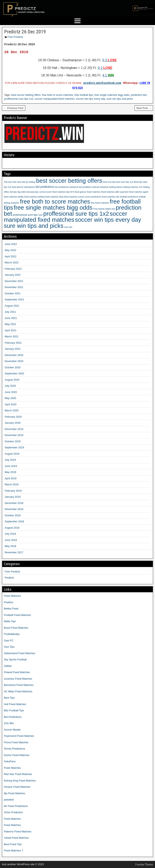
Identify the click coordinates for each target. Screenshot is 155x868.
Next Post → (144, 108)
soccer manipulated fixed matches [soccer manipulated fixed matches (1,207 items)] (65, 217)
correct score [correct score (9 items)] (45, 192)
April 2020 (11, 404)
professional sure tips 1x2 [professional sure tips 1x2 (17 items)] (28, 215)
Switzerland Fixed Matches (19, 653)
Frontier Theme (144, 865)
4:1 (108, 75)
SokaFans (10, 761)
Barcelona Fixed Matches (19, 685)
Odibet (8, 666)
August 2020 (12, 380)
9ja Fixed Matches (15, 793)
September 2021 (14, 299)
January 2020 (13, 423)
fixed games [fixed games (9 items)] (80, 192)
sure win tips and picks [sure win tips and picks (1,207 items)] (34, 226)
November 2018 (14, 509)
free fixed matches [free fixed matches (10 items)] (100, 203)
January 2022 (13, 275)
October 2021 (13, 293)
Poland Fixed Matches (17, 672)
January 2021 (13, 349)
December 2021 (14, 281)
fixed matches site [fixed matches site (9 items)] (111, 197)
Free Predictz (15, 37)
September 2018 (14, 521)
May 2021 (10, 324)
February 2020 (13, 417)
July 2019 (10, 460)
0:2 (110, 60)
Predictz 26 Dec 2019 (25, 32)
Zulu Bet (9, 723)
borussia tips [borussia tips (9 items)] (32, 192)
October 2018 (13, 515)
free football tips (84, 95)
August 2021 (12, 306)
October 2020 (13, 367)
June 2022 (11, 244)
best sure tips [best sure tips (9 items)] (109, 182)
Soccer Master (12, 730)
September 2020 (14, 373)
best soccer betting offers (26, 95)
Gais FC (9, 640)
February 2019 (13, 491)
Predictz (9, 578)
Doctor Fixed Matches (17, 755)
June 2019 (11, 466)
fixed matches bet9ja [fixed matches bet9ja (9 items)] (14, 197)
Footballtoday (12, 634)
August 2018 (12, 528)
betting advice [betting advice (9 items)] (116, 187)
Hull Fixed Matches (15, 704)
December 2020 (14, 355)
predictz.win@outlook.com (102, 83)
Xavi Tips (9, 647)
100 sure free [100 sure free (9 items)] (10, 182)
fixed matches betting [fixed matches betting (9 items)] (34, 197)
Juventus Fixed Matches (18, 679)
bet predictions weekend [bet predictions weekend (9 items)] (67, 187)
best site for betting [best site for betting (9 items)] (26, 182)
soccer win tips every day (90, 99)
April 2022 (11, 256)
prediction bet (139, 95)
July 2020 (10, 386)
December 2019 (14, 429)
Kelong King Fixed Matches (20, 781)
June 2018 (11, 540)
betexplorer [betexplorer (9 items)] (30, 187)
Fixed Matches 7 (13, 851)
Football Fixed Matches (17, 615)
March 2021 (12, 336)
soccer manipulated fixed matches (55, 99)
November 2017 (14, 552)
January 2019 (13, 497)
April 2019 (11, 478)
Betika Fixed (11, 609)
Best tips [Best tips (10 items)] (138, 182)
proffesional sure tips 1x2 (19, 99)
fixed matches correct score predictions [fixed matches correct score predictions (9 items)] (83, 197)
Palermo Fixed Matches (18, 832)
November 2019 (14, 435)
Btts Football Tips (14, 710)
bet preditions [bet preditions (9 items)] (85, 187)
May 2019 (10, 472)
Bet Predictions (13, 717)
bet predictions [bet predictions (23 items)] (45, 187)
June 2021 (11, 318)
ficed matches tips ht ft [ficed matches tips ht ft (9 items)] (63, 192)
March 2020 (12, 410)
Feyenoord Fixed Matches (19, 736)
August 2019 (12, 454)
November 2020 (14, 361)
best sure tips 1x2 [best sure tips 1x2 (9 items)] (125, 182)
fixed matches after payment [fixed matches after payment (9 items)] (115, 192)
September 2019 (14, 447)
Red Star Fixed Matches (18, 774)
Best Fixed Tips (13, 844)
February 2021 (13, 343)
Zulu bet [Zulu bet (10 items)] (68, 227)
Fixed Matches (12, 596)
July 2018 (10, 534)
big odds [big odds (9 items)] (22, 192)
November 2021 (14, 287)
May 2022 (10, 250)
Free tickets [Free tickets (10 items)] (99, 209)
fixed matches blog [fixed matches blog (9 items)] (54, 197)
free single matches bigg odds (112, 95)
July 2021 (10, 312)
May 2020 (10, 398)
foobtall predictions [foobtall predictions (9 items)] (129, 197)
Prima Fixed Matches (16, 742)
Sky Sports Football (15, 659)
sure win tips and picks (120, 99)
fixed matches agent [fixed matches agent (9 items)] (139, 192)
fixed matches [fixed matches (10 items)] (94, 192)
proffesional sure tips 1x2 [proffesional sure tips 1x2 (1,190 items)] (76, 214)
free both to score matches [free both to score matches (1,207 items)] (55, 201)
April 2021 (11, 330)
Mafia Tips (10, 621)
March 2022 (12, 262)
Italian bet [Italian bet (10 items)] (110, 209)
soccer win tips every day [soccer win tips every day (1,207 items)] (108, 220)
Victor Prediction (13, 812)
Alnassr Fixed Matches (17, 787)
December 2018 (14, 503)
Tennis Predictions (15, 749)
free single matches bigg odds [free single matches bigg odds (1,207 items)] (53, 207)
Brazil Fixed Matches (16, 628)
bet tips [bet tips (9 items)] (13, 192)
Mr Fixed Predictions (16, 806)
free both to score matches (58, 95)
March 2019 (12, 484)
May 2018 (10, 546)
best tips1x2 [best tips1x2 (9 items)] (18, 187)
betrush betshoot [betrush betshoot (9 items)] (100, 187)
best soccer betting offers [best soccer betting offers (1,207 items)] (69, 181)
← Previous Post (14, 108)
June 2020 (11, 392)
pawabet (9, 800)
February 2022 (13, 269)
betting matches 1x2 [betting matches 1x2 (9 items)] (133, 187)
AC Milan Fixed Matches (18, 691)
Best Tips (9, 698)
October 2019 (13, 441)
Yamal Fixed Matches (16, 838)
